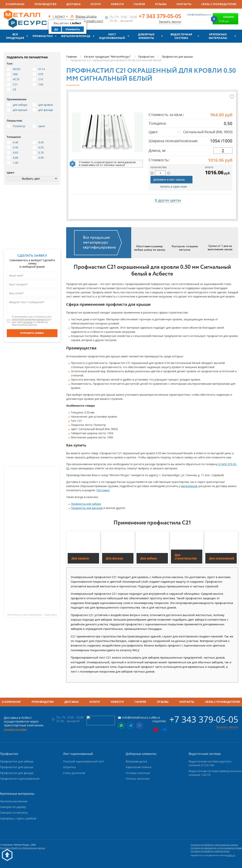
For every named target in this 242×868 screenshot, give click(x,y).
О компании (15, 4)
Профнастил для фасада (17, 773)
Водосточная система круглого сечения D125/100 (210, 763)
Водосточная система (181, 36)
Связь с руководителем (219, 4)
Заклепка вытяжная (14, 801)
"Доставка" (103, 490)
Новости (117, 4)
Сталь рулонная (74, 773)
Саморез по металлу (14, 812)
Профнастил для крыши (17, 767)
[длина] (223, 151)
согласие (28, 322)
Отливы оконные (138, 773)
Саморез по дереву (13, 807)
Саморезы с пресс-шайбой (18, 818)
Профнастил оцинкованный (20, 778)
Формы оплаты (86, 16)
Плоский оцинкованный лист (84, 761)
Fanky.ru (231, 855)
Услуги (96, 4)
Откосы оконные (138, 778)
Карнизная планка (138, 767)
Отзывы (161, 4)
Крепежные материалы (218, 36)
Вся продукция (15, 36)
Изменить (73, 29)
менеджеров (189, 486)
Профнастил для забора (17, 761)
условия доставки (15, 729)
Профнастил (43, 36)
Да (56, 29)
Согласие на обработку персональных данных (214, 845)
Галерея (139, 4)
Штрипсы (69, 767)
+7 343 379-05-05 (160, 16)
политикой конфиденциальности (31, 319)
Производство (45, 4)
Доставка (74, 4)
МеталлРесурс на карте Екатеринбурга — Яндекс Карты (32, 615)
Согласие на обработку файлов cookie (210, 851)
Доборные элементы (146, 36)
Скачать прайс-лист (89, 21)
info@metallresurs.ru (199, 15)
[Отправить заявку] (32, 333)
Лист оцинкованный (112, 36)
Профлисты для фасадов (87, 508)
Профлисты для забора (86, 504)
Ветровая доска (136, 761)
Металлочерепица (76, 36)
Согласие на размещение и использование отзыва (216, 848)
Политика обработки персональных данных (23, 848)
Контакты (184, 4)
